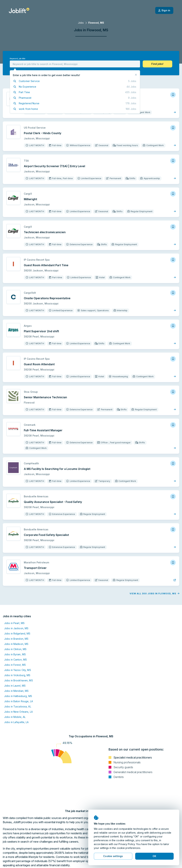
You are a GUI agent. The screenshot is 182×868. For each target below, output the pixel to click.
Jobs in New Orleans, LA (18, 712)
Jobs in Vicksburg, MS (17, 675)
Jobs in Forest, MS (15, 665)
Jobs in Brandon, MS (16, 639)
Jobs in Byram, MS (15, 654)
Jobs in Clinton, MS (15, 649)
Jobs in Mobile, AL (15, 717)
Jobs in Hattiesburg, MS (18, 696)
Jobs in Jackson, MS (16, 628)
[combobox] (75, 64)
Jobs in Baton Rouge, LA (19, 701)
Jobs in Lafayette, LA (16, 722)
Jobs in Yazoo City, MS (18, 670)
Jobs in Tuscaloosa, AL (18, 706)
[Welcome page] (19, 10)
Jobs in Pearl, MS (14, 623)
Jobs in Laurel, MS (15, 686)
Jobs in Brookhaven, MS (19, 680)
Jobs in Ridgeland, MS (17, 633)
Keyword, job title (17, 59)
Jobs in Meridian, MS (16, 691)
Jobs (81, 23)
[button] (157, 64)
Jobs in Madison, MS (16, 644)
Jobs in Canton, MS (15, 660)
